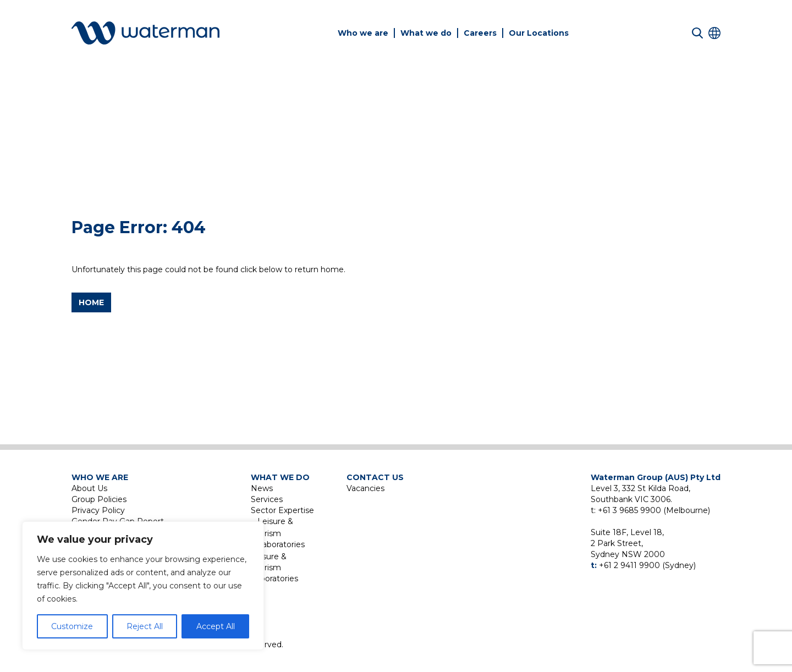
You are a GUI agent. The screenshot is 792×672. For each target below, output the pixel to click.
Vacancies (365, 488)
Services (267, 499)
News (262, 488)
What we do (426, 33)
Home (91, 302)
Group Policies (99, 499)
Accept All (216, 626)
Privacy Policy (98, 510)
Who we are (363, 33)
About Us (89, 488)
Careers (480, 33)
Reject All (145, 626)
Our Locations (539, 33)
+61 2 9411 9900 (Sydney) (647, 565)
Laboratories (281, 544)
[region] (143, 586)
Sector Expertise (282, 510)
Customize (72, 626)
